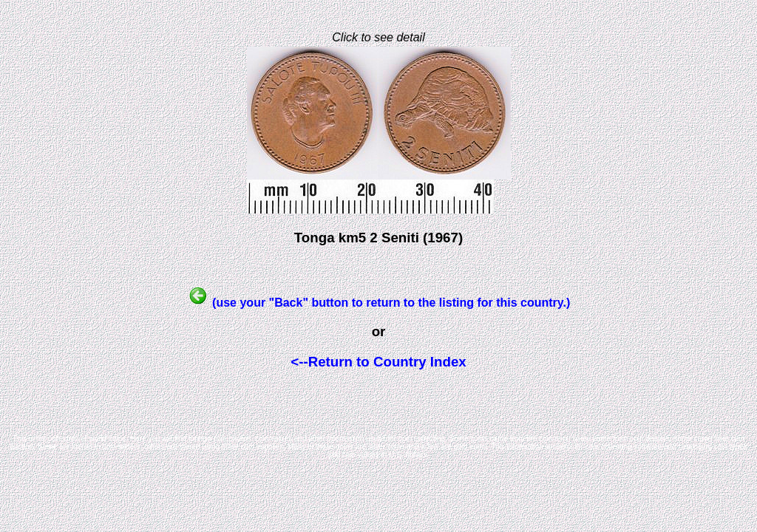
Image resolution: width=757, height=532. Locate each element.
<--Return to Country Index (378, 362)
